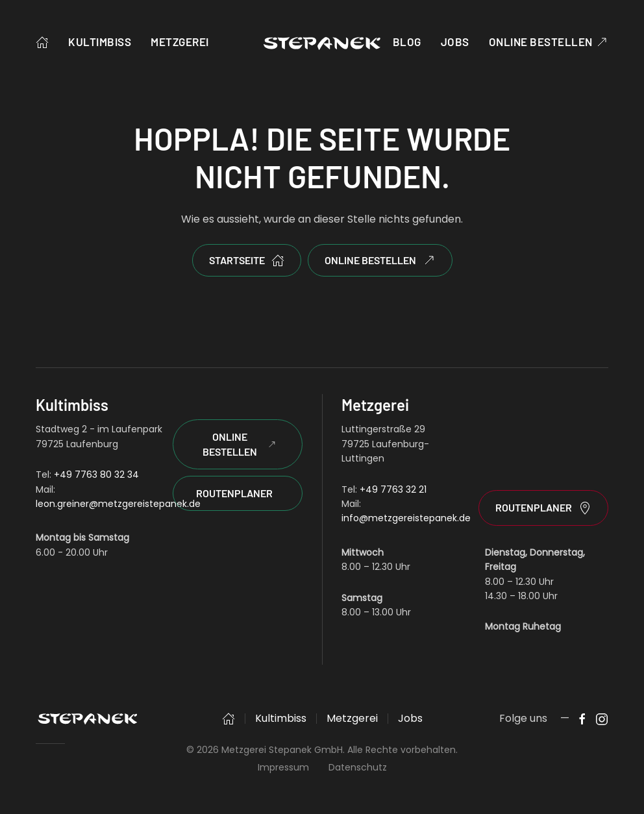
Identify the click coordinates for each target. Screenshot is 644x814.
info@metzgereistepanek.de (406, 518)
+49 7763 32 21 (393, 489)
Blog (407, 42)
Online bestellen (549, 42)
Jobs (455, 42)
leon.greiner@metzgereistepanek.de (118, 504)
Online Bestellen (239, 444)
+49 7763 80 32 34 (96, 475)
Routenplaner (234, 493)
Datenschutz (358, 767)
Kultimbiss (100, 42)
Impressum (283, 767)
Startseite (247, 260)
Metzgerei (180, 42)
